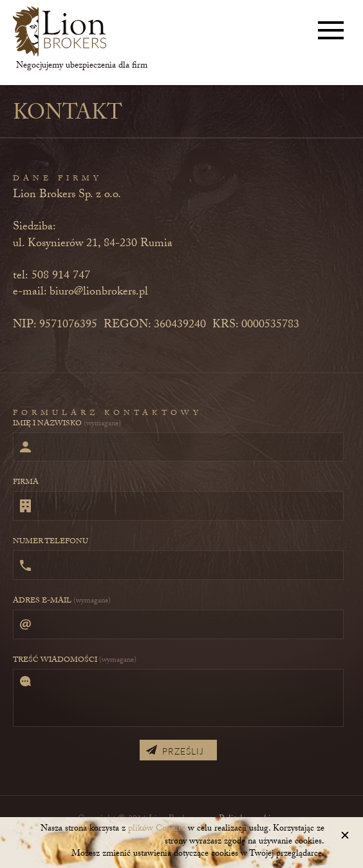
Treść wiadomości (75, 661)
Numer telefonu (51, 542)
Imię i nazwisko (67, 424)
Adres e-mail (62, 601)
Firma (26, 483)
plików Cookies (157, 829)
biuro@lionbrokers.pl (99, 293)
